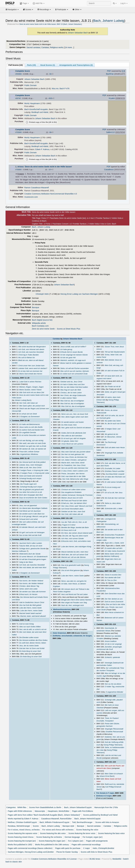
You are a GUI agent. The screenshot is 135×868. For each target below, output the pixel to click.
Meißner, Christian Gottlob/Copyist (22, 822)
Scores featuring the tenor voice (82, 833)
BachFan (110, 74)
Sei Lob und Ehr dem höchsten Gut (75, 468)
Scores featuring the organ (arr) (52, 841)
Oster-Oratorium (59, 633)
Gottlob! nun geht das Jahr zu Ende (33, 446)
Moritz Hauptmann (32, 103)
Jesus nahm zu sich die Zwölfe (31, 427)
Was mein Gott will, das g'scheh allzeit (76, 452)
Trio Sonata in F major (105, 793)
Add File (38, 3)
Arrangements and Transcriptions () (76, 65)
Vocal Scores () (48, 65)
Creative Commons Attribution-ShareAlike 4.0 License (54, 859)
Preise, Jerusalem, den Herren (73, 474)
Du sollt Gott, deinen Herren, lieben (33, 643)
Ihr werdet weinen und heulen (73, 422)
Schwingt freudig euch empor (30, 478)
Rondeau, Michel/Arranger (19, 826)
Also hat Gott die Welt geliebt (30, 605)
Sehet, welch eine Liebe (28, 589)
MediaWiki (117, 859)
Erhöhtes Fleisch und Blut (114, 471)
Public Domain (31, 85)
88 (50, 132)
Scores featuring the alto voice (53, 833)
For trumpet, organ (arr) (93, 837)
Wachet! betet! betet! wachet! (30, 613)
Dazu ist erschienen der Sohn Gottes (33, 498)
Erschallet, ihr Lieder (112, 468)
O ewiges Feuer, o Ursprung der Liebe (34, 470)
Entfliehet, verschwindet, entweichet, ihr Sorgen (72, 636)
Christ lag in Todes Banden (29, 355)
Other (77, 9)
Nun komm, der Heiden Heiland (31, 581)
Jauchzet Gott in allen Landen (31, 543)
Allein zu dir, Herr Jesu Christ (30, 468)
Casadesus (109, 170)
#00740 (18, 98)
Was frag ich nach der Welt (71, 390)
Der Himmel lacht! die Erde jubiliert (32, 462)
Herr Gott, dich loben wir (28, 403)
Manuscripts (40, 811)
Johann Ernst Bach (107, 776)
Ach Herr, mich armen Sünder (73, 539)
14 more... (69, 47)
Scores (28, 9)
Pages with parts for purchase (68, 848)
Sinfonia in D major (104, 796)
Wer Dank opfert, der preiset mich (32, 406)
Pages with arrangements (97, 841)
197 (50, 170)
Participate (62, 9)
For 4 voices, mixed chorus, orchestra (24, 830)
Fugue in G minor (69, 525)
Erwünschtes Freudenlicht (114, 535)
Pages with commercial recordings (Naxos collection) (30, 848)
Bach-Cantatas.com (40, 326)
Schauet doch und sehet (28, 519)
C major (87, 848)
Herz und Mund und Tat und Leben (74, 594)
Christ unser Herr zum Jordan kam (31, 366)
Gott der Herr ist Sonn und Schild (32, 648)
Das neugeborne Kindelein (71, 492)
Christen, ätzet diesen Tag (29, 586)
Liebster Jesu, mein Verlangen (31, 465)
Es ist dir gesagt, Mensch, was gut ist (33, 516)
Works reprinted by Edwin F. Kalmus (23, 819)
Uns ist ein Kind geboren (71, 570)
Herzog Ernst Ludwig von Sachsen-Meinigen (79, 294)
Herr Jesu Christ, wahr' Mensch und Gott (77, 506)
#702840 (19, 132)
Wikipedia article (39, 323)
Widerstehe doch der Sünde (30, 554)
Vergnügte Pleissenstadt (114, 729)
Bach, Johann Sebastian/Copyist (78, 807)
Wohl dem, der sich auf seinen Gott (75, 555)
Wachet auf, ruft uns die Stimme (73, 557)
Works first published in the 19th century (52, 845)
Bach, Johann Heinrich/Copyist (87, 819)
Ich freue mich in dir (69, 530)
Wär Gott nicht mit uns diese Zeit (32, 392)
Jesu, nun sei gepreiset (28, 505)
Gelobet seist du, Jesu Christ (71, 382)
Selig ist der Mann (26, 562)
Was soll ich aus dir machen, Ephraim (75, 371)
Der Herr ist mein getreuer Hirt (73, 454)
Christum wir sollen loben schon (73, 490)
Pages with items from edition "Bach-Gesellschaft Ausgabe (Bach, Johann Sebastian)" (44, 815)
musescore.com (31, 197)
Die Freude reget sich (28, 484)
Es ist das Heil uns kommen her (30, 371)
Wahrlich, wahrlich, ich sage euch (73, 360)
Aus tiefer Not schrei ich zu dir (31, 492)
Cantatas (45, 47)
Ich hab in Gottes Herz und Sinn (73, 384)
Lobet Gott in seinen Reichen (30, 382)
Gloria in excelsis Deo (113, 575)
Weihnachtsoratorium (62, 609)
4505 (50, 98)
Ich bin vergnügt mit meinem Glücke (74, 355)
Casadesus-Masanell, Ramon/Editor (56, 819)
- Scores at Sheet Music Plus (56, 329)
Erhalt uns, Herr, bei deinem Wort (74, 503)
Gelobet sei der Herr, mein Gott (73, 512)
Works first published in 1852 (20, 845)
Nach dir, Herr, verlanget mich (73, 605)
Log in (124, 3)
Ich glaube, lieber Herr (70, 441)
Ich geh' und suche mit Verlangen (32, 532)
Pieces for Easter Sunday (67, 852)
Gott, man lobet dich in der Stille (73, 476)
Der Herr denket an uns (114, 599)
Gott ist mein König (26, 624)
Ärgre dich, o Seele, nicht (114, 543)
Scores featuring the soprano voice (22, 833)
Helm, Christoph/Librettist (103, 848)
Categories (11, 807)
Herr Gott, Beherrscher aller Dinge (75, 479)
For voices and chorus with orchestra (58, 830)
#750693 (19, 170)
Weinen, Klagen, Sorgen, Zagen (31, 387)
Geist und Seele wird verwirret (31, 476)
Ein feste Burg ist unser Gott (30, 651)
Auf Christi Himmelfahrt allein (72, 509)
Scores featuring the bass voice (111, 833)
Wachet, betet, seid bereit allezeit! (33, 616)
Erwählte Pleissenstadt (114, 732)
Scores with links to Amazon (107, 822)
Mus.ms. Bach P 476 (61, 89)
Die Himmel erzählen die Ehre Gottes (33, 640)
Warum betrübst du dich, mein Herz (75, 552)
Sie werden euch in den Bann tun (32, 514)
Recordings (44, 9)
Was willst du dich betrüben (72, 436)
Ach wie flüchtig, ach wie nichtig (31, 441)
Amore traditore (111, 641)
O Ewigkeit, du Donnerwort (29, 417)
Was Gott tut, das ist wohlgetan (72, 401)
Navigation (12, 9)
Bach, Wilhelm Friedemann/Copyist (54, 822)
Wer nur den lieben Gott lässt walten (74, 387)
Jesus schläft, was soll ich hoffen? (73, 347)
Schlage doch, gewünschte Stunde (32, 549)
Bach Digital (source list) (42, 320)
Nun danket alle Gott (112, 578)
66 (50, 74)
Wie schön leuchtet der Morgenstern (32, 347)
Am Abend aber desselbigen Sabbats (33, 508)
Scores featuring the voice (87, 830)
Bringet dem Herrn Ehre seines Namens (76, 600)
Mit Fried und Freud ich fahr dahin (74, 501)
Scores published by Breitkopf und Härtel (100, 815)
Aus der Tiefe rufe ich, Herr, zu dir (74, 522)
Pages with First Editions (83, 811)
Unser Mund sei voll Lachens (72, 444)
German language (72, 837)
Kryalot (112, 98)
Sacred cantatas (33, 47)
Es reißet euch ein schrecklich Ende (74, 374)
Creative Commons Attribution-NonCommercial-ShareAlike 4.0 (51, 194)
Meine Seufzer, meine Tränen (30, 390)
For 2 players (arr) (76, 841)
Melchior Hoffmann (19, 551)
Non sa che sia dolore (113, 684)
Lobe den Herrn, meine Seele (30, 608)
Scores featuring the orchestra (49, 837)
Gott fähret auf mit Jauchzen (30, 511)
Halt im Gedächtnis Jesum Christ (32, 602)
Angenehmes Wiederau (29, 454)
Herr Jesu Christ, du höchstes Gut (74, 457)
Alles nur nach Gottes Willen (30, 627)
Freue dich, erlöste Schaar (29, 452)
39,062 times (95, 859)
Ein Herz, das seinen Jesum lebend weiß (77, 533)
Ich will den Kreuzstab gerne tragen (33, 559)
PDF (109, 71)
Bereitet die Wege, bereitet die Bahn (75, 527)
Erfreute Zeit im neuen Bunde (72, 352)
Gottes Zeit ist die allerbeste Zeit (74, 433)
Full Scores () (16, 65)
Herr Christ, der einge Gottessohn (73, 395)
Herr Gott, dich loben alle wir (72, 514)
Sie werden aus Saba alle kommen (32, 592)
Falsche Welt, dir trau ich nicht (31, 546)
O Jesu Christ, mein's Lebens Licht (74, 471)
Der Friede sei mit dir (113, 387)
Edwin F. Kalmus (42, 149)
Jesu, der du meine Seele (29, 646)
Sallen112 (110, 132)
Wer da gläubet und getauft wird (31, 490)
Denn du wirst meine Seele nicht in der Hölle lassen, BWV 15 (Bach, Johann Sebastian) (51, 24)
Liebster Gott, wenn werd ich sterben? (33, 368)
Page (24, 3)
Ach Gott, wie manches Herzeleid (31, 352)
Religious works (57, 47)
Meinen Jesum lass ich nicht (72, 498)
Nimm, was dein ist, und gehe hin (74, 581)
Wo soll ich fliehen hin (27, 358)
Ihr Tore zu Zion (111, 580)
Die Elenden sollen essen (29, 637)
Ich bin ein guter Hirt (68, 358)
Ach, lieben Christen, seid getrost (74, 460)
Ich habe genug (66, 349)
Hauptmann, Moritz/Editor (59, 811)
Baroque (36, 307)
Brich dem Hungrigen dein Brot (31, 495)
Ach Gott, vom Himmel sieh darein (31, 349)
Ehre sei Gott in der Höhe (115, 604)
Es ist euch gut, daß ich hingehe (73, 438)
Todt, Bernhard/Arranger (82, 822)
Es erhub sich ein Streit (28, 414)
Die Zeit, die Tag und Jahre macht (75, 536)
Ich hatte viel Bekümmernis (30, 424)
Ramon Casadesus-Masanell (37, 188)
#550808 (19, 74)
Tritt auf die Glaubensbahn (115, 352)
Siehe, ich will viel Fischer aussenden (75, 368)
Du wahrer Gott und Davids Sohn (32, 430)
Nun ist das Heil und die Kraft (30, 535)
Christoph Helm (42, 294)
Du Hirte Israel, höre (69, 425)
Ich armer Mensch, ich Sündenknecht (33, 557)
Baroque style (68, 826)
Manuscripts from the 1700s (106, 807)
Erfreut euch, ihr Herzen (28, 594)
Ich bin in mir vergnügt (113, 644)
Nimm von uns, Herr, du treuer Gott (75, 414)
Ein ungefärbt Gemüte (28, 432)
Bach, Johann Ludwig (109, 21)
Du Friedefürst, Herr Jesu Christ (73, 465)
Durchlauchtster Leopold (115, 474)
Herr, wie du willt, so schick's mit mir (33, 629)
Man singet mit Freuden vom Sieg (74, 603)
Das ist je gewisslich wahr (71, 565)
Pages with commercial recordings (86, 845)
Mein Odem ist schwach (114, 774)
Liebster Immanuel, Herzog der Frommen (77, 495)
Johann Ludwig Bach (23, 400)
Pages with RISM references (20, 811)
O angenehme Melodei (114, 692)
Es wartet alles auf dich (114, 548)
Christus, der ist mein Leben (71, 393)
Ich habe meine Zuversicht (115, 551)
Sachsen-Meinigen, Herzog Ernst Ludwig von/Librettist (31, 852)
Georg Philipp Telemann (113, 745)
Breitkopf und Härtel (40, 112)
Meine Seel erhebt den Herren (31, 374)
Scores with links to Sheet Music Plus (96, 852)
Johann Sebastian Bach (78, 33)
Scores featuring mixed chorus (21, 837)
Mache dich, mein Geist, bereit (73, 463)
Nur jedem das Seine (113, 421)
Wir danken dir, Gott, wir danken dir (33, 449)
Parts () (31, 65)
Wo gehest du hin (111, 434)
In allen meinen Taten (69, 398)
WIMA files (22, 807)
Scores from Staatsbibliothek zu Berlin (45, 807)
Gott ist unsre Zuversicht (114, 602)
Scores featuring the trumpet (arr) (22, 841)
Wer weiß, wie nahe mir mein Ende (32, 443)
